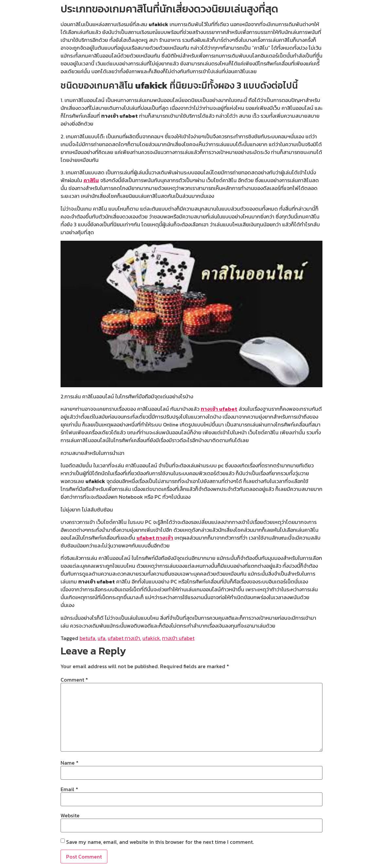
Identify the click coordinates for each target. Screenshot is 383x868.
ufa (101, 638)
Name (70, 763)
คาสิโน (91, 180)
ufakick (151, 638)
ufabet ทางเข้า (155, 538)
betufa (87, 638)
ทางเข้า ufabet (219, 409)
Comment (74, 680)
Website (70, 815)
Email (69, 789)
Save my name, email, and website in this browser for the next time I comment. (160, 842)
